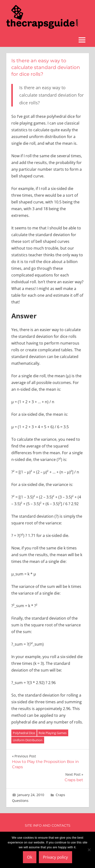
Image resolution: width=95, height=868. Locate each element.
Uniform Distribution (28, 740)
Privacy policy (55, 857)
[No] (89, 850)
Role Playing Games (53, 733)
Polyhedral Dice (24, 733)
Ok (30, 857)
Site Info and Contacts (48, 825)
